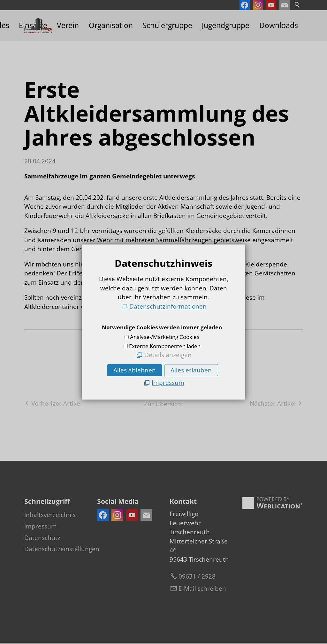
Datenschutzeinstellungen (62, 549)
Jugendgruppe (226, 25)
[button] (285, 5)
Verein (68, 25)
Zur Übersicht (164, 404)
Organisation (111, 25)
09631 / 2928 (197, 576)
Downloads (279, 25)
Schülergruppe (167, 25)
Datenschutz (42, 538)
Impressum (41, 526)
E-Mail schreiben (202, 588)
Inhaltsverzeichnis (50, 515)
